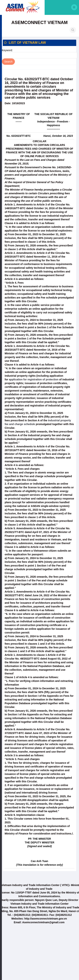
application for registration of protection (34, 379)
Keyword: (7, 50)
